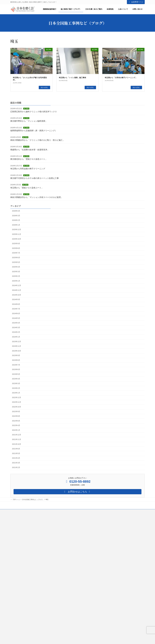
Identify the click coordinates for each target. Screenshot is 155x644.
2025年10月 (17, 239)
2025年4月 (16, 267)
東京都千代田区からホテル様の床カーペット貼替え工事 (35, 178)
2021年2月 (16, 467)
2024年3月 (16, 327)
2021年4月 (16, 458)
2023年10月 (17, 351)
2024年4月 (16, 323)
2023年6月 (16, 370)
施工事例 (26, 109)
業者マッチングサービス (69, 592)
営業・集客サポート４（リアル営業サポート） (76, 583)
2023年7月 (16, 365)
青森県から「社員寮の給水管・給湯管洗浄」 (30, 150)
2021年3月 (16, 463)
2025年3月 (16, 272)
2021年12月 (17, 435)
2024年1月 (16, 337)
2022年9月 (16, 411)
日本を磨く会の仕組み (112, 547)
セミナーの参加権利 (67, 600)
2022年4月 (16, 426)
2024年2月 (16, 332)
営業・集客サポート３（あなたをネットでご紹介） (77, 579)
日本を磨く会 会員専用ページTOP (115, 521)
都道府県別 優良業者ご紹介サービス (26, 525)
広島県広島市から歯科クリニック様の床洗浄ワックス (34, 112)
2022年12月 (17, 397)
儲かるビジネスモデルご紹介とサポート (74, 587)
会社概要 (107, 551)
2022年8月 (16, 416)
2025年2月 (16, 276)
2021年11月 (17, 439)
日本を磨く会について (111, 539)
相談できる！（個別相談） (69, 566)
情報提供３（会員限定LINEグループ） (73, 617)
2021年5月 (16, 453)
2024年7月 (16, 309)
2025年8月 (16, 248)
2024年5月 (16, 318)
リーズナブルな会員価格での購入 (72, 604)
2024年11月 (17, 290)
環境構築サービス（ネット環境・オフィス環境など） (78, 629)
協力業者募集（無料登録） (66, 521)
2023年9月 (16, 356)
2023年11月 (17, 346)
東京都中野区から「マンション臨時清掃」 (29, 121)
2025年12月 (17, 230)
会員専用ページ (136, 2)
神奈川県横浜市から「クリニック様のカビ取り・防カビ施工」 (37, 140)
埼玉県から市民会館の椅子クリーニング (28, 169)
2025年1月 (16, 281)
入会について (62, 541)
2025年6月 (16, 258)
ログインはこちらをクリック (112, 528)
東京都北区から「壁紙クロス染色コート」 (29, 159)
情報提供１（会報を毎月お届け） (72, 608)
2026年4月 (16, 211)
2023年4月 (16, 379)
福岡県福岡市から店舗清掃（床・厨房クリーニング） (34, 131)
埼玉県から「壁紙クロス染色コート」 (27, 188)
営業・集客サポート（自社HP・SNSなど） (75, 571)
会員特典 (62, 558)
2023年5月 (16, 374)
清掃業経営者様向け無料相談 (67, 525)
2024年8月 (16, 304)
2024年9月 (16, 300)
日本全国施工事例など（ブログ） (115, 555)
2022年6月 (16, 421)
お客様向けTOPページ (19, 521)
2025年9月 (16, 244)
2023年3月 (16, 383)
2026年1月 (16, 225)
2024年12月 (17, 286)
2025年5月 (16, 262)
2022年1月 (16, 430)
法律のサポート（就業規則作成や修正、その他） (77, 625)
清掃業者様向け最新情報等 (66, 537)
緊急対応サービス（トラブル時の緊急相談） (75, 633)
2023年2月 (16, 388)
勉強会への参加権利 (67, 596)
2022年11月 (17, 402)
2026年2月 (16, 220)
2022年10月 (17, 407)
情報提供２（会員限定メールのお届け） (74, 612)
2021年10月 (17, 444)
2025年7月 (16, 253)
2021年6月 (16, 449)
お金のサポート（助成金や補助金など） (74, 621)
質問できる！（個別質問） (69, 562)
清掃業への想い (110, 543)
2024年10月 (17, 295)
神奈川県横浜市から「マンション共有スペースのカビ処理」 (36, 197)
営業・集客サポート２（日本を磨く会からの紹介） (77, 575)
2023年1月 (16, 393)
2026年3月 (16, 216)
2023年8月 (16, 360)
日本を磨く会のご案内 (111, 568)
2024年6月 (16, 313)
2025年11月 (17, 234)
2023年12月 (17, 342)
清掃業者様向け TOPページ (67, 545)
